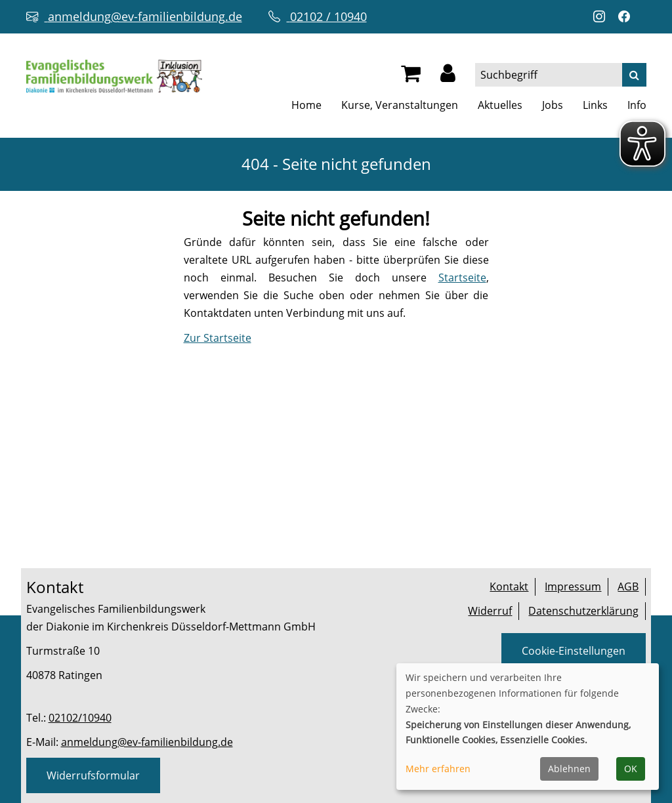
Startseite (462, 278)
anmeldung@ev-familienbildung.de (147, 742)
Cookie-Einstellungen (574, 651)
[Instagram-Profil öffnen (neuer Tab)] (602, 17)
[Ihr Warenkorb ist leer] (411, 77)
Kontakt (509, 587)
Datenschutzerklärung (583, 611)
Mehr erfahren (438, 769)
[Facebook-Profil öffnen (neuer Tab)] (627, 17)
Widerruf (490, 611)
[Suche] (634, 75)
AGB (628, 587)
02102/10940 (80, 718)
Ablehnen (569, 769)
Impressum (573, 587)
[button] (448, 77)
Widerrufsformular (93, 775)
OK (631, 769)
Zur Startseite (218, 338)
